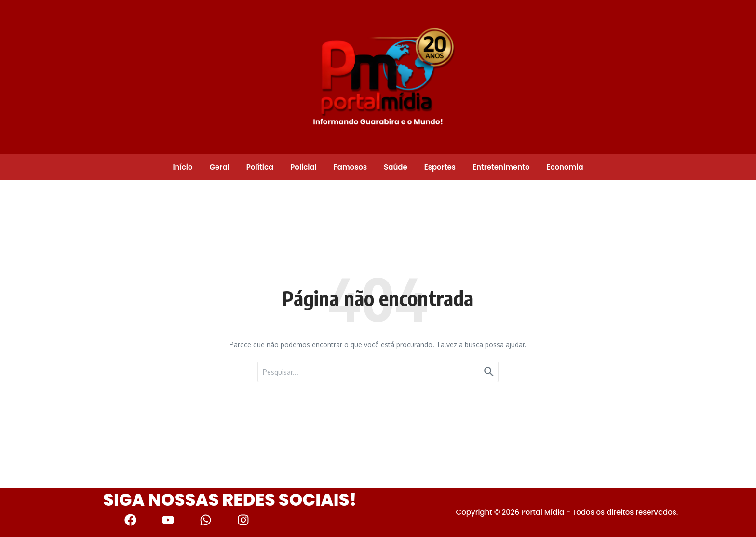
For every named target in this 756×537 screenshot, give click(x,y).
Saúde (396, 167)
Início (182, 167)
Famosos (350, 167)
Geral (220, 167)
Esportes (440, 167)
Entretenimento (501, 167)
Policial (304, 167)
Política (260, 167)
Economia (565, 167)
